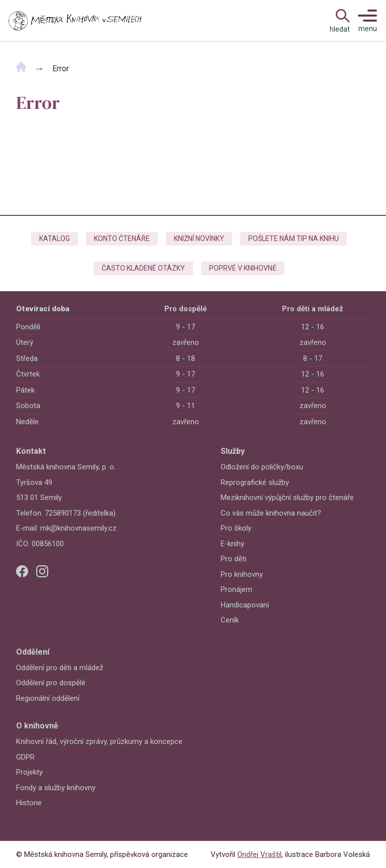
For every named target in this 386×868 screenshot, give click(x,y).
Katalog (55, 238)
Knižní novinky (199, 238)
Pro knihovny (242, 574)
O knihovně (37, 726)
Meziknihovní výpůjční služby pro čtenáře (287, 498)
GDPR (25, 757)
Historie (29, 803)
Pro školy (236, 528)
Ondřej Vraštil (259, 854)
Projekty (29, 772)
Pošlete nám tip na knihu (294, 238)
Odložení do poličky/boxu (262, 467)
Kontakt (31, 451)
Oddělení (33, 652)
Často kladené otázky (143, 268)
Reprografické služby (255, 482)
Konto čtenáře (122, 238)
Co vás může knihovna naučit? (271, 513)
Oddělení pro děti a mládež (60, 668)
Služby (233, 451)
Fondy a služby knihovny (56, 788)
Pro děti (233, 559)
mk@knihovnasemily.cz (78, 528)
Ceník (230, 620)
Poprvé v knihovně (243, 268)
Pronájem (236, 589)
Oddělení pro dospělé (51, 683)
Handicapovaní (245, 605)
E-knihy (232, 544)
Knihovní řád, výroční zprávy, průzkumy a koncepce (99, 741)
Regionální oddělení (48, 698)
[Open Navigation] (340, 21)
